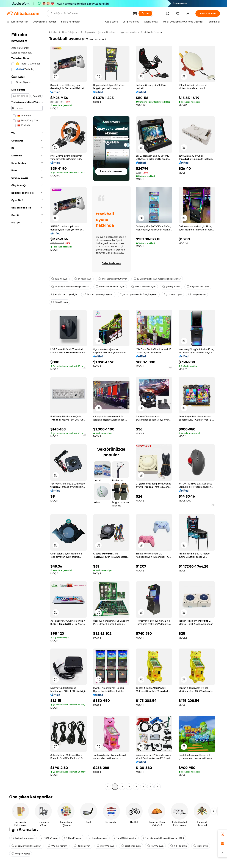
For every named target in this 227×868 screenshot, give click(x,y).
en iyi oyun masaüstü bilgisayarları (70, 287)
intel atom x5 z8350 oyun (110, 287)
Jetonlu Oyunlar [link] (153, 32)
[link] (222, 834)
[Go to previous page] (108, 787)
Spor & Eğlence (71, 32)
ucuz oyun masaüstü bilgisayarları (139, 294)
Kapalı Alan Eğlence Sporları (99, 32)
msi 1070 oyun (106, 846)
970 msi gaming (58, 846)
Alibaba (53, 32)
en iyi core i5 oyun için (64, 294)
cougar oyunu (197, 294)
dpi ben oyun (82, 846)
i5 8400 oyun (178, 846)
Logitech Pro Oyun (198, 287)
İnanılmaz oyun (98, 838)
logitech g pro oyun (23, 838)
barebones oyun (131, 846)
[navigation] (27, 410)
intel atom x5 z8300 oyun (113, 279)
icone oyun (201, 846)
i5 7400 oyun (155, 846)
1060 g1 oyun (49, 838)
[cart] (178, 14)
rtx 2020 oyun (173, 294)
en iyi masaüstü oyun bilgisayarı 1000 (164, 838)
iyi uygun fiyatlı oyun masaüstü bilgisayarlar (157, 279)
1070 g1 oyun (59, 279)
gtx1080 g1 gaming (125, 838)
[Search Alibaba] (90, 13)
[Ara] (145, 13)
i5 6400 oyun (59, 302)
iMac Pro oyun (73, 838)
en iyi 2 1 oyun (83, 279)
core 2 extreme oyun (143, 287)
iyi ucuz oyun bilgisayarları (98, 294)
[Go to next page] (157, 787)
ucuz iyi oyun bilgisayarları (26, 846)
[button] (135, 13)
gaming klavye (171, 287)
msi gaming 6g (21, 854)
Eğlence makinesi (130, 32)
